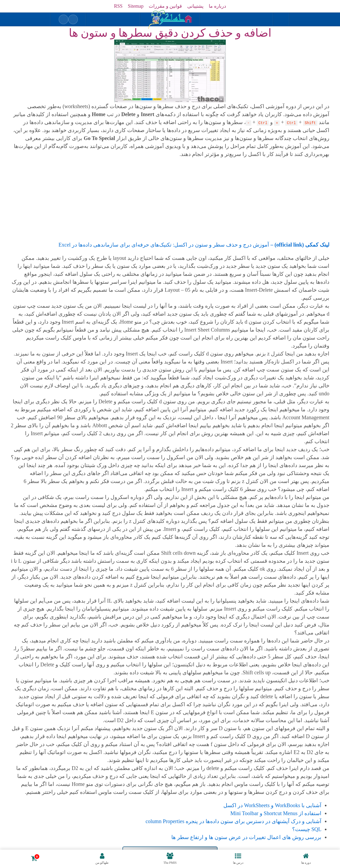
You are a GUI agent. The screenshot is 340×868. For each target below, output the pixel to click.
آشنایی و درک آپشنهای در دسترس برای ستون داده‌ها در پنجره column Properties (233, 821)
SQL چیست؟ (307, 829)
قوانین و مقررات (165, 6)
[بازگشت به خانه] (170, 19)
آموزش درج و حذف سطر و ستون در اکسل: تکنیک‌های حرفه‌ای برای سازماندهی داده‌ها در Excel (194, 245)
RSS (118, 6)
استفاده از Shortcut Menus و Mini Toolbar (276, 813)
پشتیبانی (195, 6)
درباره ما (217, 6)
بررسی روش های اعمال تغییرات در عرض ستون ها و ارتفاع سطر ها (246, 837)
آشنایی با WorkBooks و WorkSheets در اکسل (272, 805)
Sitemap (136, 6)
